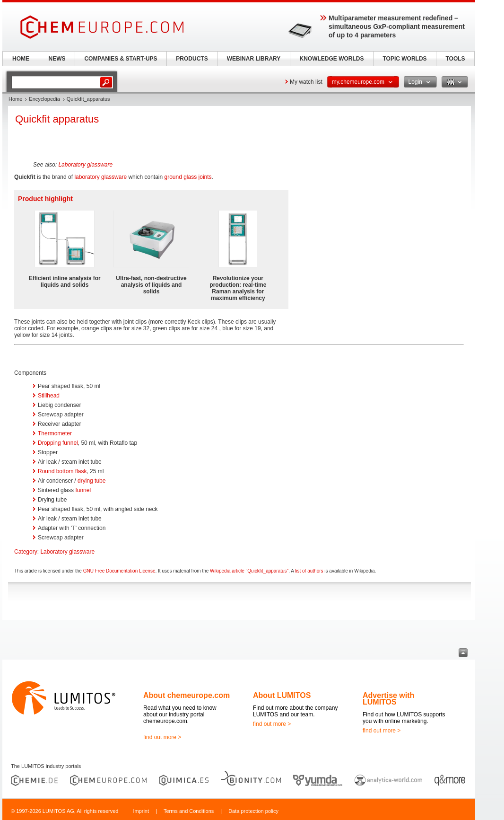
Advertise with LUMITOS (388, 699)
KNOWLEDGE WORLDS (332, 59)
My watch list (306, 82)
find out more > (162, 737)
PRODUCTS (192, 59)
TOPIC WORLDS (404, 59)
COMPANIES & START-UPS (121, 59)
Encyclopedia (44, 99)
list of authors (309, 571)
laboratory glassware (100, 177)
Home (15, 99)
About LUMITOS (282, 695)
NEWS (57, 59)
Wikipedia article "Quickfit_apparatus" (249, 571)
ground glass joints (188, 177)
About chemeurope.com (187, 695)
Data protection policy (253, 811)
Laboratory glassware (85, 165)
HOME (21, 59)
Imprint (141, 811)
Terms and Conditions (189, 811)
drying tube (91, 481)
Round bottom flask (62, 471)
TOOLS (455, 59)
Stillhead (49, 396)
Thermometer (55, 433)
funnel (83, 490)
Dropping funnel (58, 443)
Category (26, 552)
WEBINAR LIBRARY (254, 59)
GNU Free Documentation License (119, 571)
